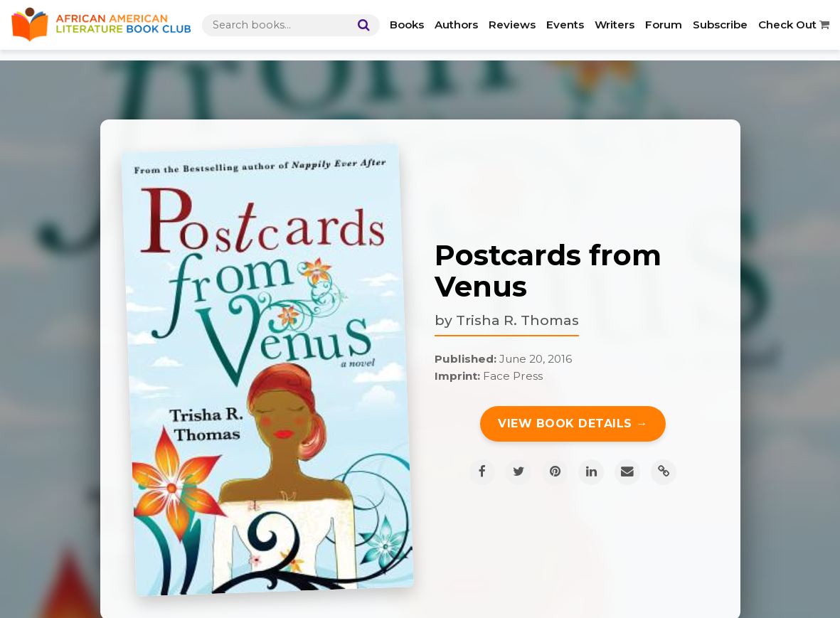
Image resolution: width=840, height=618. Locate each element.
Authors (456, 25)
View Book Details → (573, 423)
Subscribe (720, 25)
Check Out (794, 25)
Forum (664, 25)
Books (407, 25)
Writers (615, 25)
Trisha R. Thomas (517, 320)
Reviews (512, 25)
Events (565, 25)
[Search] (361, 25)
